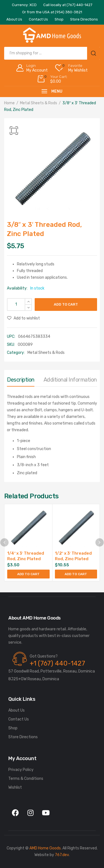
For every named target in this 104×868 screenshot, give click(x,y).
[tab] (21, 381)
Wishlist (15, 787)
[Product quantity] (19, 304)
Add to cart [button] (28, 574)
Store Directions (23, 737)
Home (9, 103)
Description (21, 380)
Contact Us (19, 719)
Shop (13, 728)
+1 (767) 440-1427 (57, 663)
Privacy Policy (21, 770)
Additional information (70, 380)
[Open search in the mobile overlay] (52, 53)
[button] (14, 131)
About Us (17, 710)
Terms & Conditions (26, 779)
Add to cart (66, 304)
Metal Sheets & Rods (39, 103)
